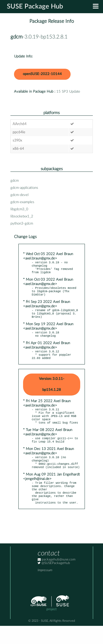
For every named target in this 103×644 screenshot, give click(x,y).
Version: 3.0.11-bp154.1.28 (52, 393)
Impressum (45, 588)
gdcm (16, 37)
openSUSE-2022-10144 (42, 74)
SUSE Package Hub (35, 7)
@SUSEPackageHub (54, 581)
